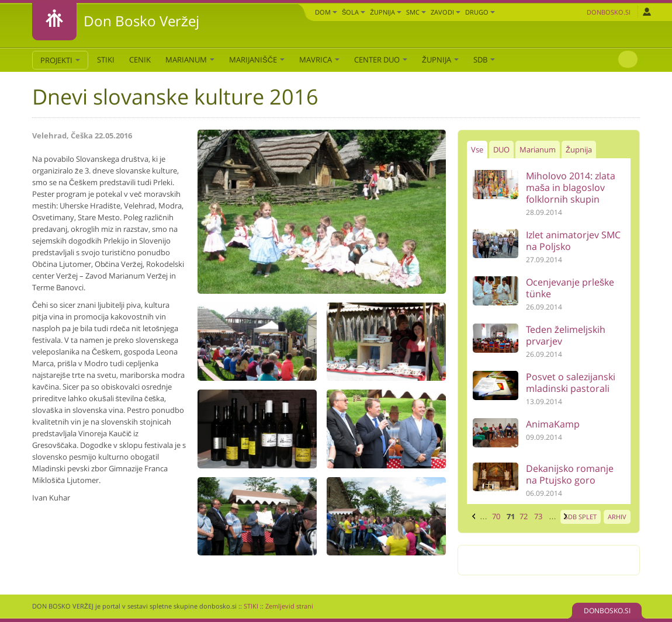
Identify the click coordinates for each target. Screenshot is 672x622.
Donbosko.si (609, 12)
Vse (477, 150)
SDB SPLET (581, 517)
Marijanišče (257, 60)
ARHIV (617, 517)
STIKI (106, 60)
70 (496, 516)
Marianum (190, 60)
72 (524, 516)
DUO (501, 150)
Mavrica (319, 60)
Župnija (386, 12)
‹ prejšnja (472, 516)
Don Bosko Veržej (141, 21)
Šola (354, 12)
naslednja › (564, 516)
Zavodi (446, 12)
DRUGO (480, 12)
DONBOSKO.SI (607, 611)
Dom (326, 12)
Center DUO (381, 60)
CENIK (140, 60)
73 (538, 516)
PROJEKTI (60, 60)
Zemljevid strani (289, 606)
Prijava (647, 12)
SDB (484, 60)
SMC (416, 12)
